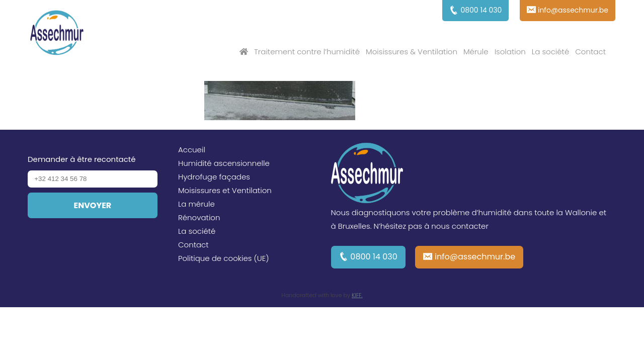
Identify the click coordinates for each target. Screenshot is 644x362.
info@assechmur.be (475, 257)
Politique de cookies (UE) (224, 258)
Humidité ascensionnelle (224, 163)
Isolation (510, 52)
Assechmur (57, 34)
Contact (590, 52)
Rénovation (199, 217)
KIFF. (357, 295)
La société (550, 52)
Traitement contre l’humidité (307, 52)
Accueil (192, 150)
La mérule (196, 204)
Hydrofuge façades (214, 177)
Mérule (476, 52)
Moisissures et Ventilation (225, 190)
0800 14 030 (374, 257)
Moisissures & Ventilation (412, 52)
